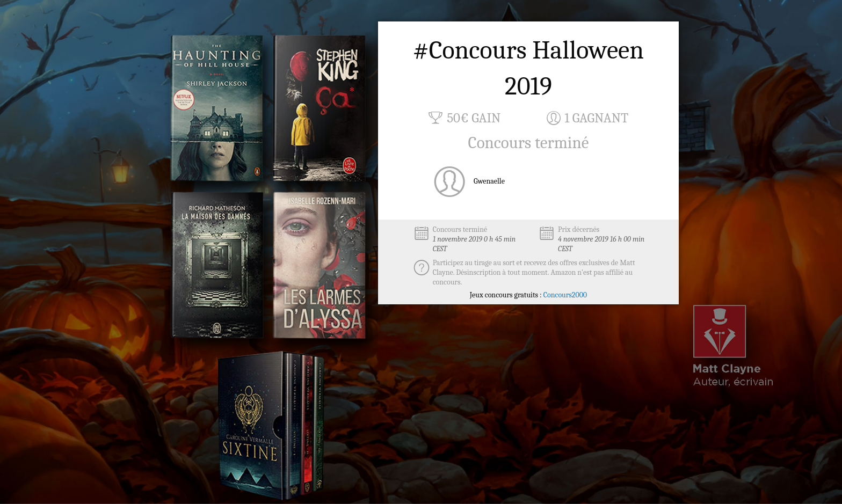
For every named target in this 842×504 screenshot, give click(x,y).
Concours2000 (565, 295)
